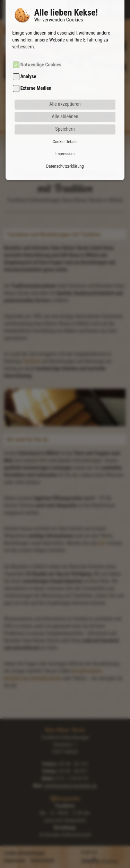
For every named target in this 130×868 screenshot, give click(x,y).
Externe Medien (36, 72)
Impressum (65, 137)
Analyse (28, 60)
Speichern (65, 113)
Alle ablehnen (65, 100)
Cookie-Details (65, 125)
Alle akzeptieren (65, 88)
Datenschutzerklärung (65, 149)
